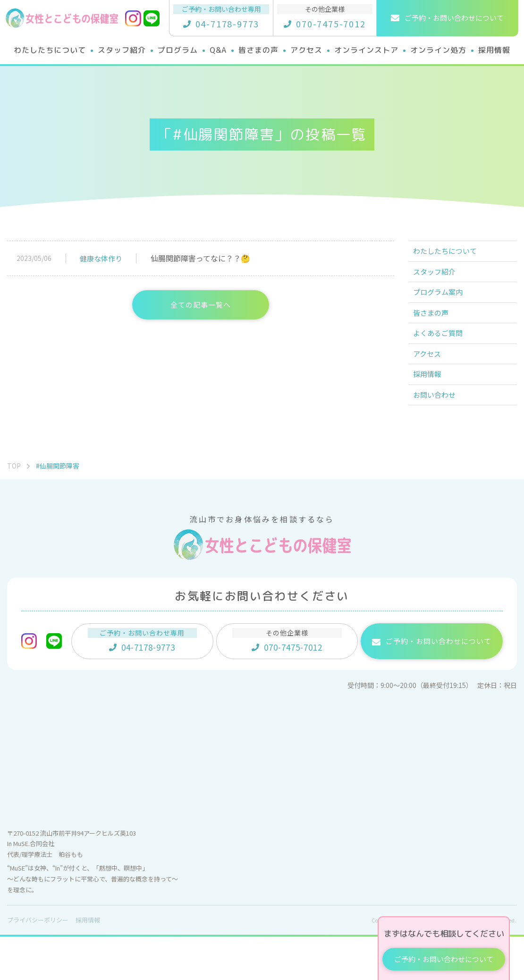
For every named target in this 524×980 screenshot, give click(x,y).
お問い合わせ (439, 436)
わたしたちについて (451, 254)
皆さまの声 (436, 332)
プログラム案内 (443, 306)
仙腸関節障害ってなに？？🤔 (200, 258)
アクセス (432, 384)
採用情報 (432, 410)
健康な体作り (101, 258)
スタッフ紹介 (439, 280)
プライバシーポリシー (38, 963)
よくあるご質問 (443, 358)
